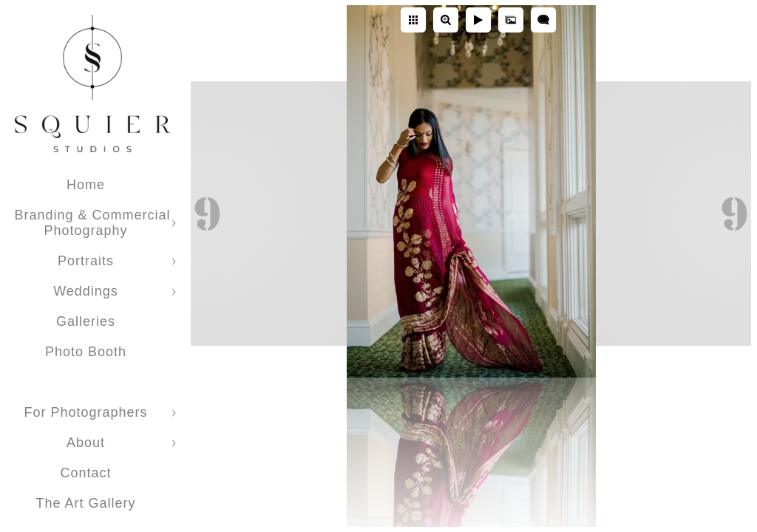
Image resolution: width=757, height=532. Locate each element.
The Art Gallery (85, 503)
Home (86, 185)
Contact (85, 473)
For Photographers (85, 412)
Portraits (86, 261)
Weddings (86, 291)
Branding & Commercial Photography (92, 223)
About (86, 443)
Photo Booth (86, 352)
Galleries (86, 321)
